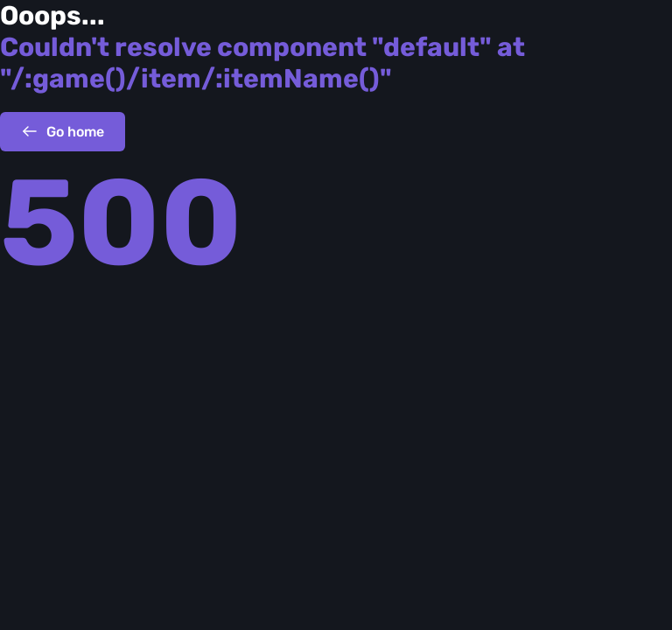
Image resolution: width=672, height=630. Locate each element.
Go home (63, 131)
